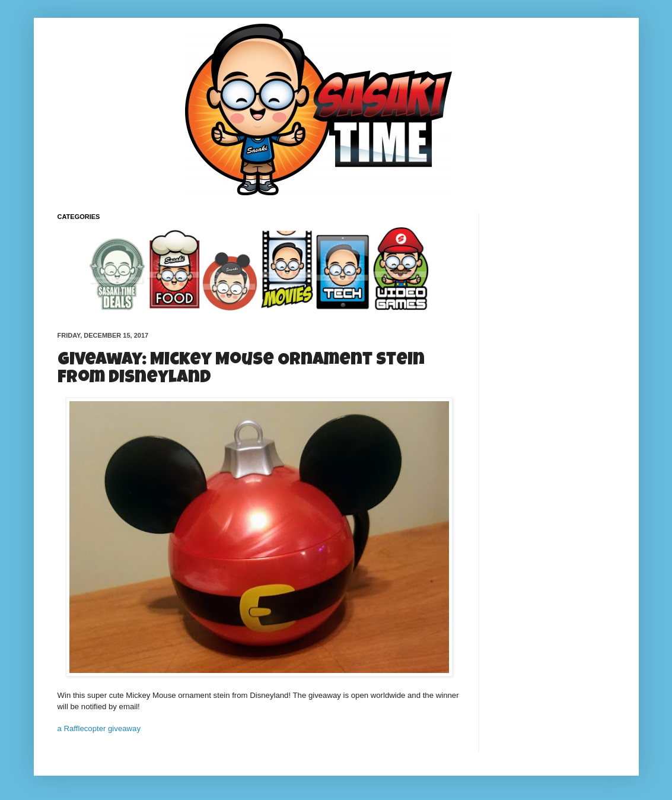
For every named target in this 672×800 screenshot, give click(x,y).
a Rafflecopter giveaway (99, 728)
